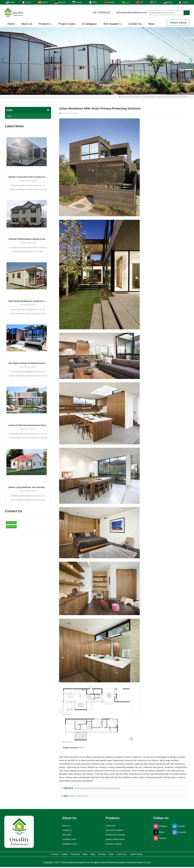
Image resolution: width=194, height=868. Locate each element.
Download (61, 855)
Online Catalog (164, 855)
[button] (94, 91)
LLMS (123, 855)
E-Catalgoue (89, 24)
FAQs (92, 855)
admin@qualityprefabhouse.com (132, 12)
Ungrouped (110, 826)
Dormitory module (114, 844)
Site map (107, 855)
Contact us (65, 830)
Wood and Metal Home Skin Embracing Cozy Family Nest (97, 788)
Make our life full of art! (79, 796)
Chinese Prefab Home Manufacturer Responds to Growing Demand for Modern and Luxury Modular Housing (28, 425)
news (137, 97)
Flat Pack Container (115, 830)
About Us (27, 24)
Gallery (44, 855)
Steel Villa (65, 835)
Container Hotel (68, 839)
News (151, 24)
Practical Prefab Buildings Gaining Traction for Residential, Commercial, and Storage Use (28, 239)
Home (11, 24)
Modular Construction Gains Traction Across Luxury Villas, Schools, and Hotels (28, 177)
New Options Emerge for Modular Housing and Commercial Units (28, 363)
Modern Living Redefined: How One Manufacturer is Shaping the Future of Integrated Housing (28, 487)
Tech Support (113, 24)
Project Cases (67, 24)
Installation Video (69, 844)
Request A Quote (178, 23)
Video (78, 855)
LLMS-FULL (141, 855)
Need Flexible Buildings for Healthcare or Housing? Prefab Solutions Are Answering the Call (28, 301)
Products (45, 24)
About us (64, 826)
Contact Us (135, 24)
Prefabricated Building (116, 835)
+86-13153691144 (101, 12)
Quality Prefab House (115, 839)
